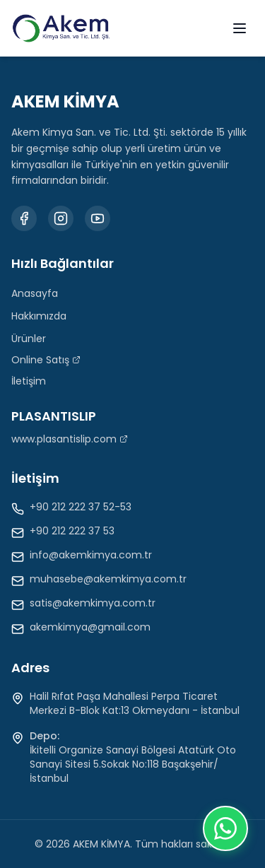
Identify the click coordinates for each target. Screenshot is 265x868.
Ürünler (29, 339)
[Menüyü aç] (240, 28)
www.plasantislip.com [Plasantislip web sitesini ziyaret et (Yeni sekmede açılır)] (70, 439)
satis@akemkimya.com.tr (93, 603)
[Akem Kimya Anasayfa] (61, 28)
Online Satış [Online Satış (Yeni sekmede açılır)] (46, 360)
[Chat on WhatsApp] (225, 828)
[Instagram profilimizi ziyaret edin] (61, 218)
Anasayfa (35, 293)
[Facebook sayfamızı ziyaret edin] (24, 218)
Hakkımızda (39, 316)
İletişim (29, 381)
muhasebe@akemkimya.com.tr (108, 579)
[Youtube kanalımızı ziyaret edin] (98, 218)
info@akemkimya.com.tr (91, 555)
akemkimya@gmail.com (90, 627)
